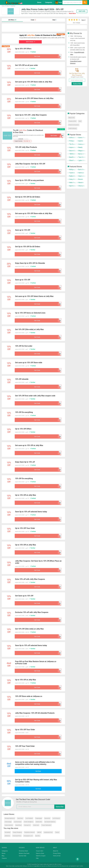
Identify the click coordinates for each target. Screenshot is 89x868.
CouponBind (36, 866)
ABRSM (39, 832)
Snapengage (39, 818)
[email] (41, 807)
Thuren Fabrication (46, 825)
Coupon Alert (40, 851)
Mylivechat (47, 818)
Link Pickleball (29, 818)
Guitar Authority (9, 825)
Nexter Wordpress (29, 822)
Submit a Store (40, 853)
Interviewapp (8, 822)
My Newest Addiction (50, 822)
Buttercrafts (39, 822)
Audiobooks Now (48, 832)
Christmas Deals (23, 851)
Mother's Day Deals (24, 853)
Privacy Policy (57, 853)
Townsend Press (17, 836)
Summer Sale (23, 856)
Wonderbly (8, 832)
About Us (56, 851)
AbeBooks (7, 836)
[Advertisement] (33, 28)
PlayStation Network (29, 832)
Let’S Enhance (56, 818)
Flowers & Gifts (72, 121)
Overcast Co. (27, 825)
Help (37, 858)
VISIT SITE (82, 11)
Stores (39, 2)
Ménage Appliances (10, 818)
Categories (49, 2)
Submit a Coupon (41, 856)
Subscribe (60, 807)
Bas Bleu (38, 836)
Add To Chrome (31, 42)
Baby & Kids (72, 118)
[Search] (85, 2)
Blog (3, 856)
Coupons (4, 858)
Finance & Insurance (74, 125)
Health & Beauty (73, 128)
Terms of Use (57, 856)
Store (80, 121)
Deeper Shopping (17, 832)
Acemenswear (18, 822)
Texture (57, 832)
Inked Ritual (18, 825)
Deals (59, 2)
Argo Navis (20, 818)
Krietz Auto (36, 825)
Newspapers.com (28, 836)
